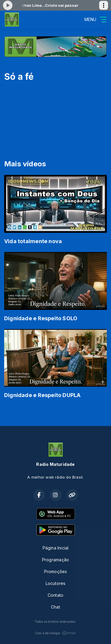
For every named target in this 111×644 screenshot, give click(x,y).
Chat (55, 607)
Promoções (56, 571)
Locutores (56, 583)
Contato (55, 595)
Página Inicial (56, 548)
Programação (55, 560)
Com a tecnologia (55, 633)
